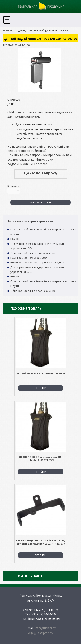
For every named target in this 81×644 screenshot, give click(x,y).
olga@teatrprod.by (41, 633)
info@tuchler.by (45, 628)
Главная (8, 30)
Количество (14, 186)
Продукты (19, 30)
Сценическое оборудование (42, 30)
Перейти (40, 388)
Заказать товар (41, 202)
